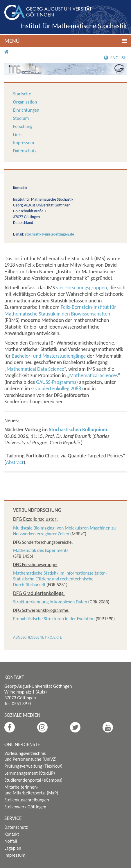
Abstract (15, 462)
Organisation (25, 102)
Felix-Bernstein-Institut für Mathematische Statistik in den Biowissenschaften (60, 310)
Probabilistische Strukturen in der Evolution (54, 619)
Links (18, 134)
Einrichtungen (26, 110)
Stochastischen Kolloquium (78, 429)
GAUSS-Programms (56, 382)
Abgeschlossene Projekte (37, 637)
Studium (21, 118)
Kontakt (12, 834)
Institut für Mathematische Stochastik (73, 26)
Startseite (22, 94)
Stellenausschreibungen (27, 800)
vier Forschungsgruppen (81, 288)
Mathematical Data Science (35, 369)
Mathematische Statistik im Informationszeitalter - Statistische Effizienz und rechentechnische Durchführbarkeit (60, 579)
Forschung (23, 126)
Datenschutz (25, 151)
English (115, 58)
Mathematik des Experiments (41, 550)
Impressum (24, 143)
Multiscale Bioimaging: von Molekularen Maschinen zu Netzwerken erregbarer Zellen (64, 531)
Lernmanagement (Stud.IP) (30, 773)
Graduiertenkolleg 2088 (56, 388)
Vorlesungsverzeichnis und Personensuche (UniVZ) (30, 756)
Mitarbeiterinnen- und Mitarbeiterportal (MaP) (31, 790)
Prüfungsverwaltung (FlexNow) (33, 766)
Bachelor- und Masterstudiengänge (49, 356)
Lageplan (13, 848)
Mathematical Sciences (93, 375)
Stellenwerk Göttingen (25, 807)
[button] (65, 41)
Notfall (11, 841)
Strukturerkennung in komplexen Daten (50, 602)
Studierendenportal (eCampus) (33, 780)
